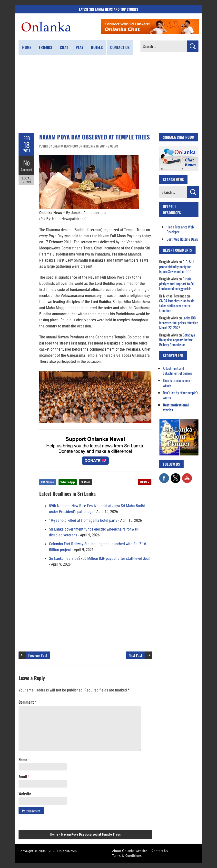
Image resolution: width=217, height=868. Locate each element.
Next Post (135, 655)
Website (25, 794)
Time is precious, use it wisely (178, 383)
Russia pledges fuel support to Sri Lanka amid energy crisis (177, 284)
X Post (86, 482)
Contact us (120, 47)
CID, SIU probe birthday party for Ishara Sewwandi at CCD (176, 266)
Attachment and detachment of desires (178, 371)
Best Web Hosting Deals (182, 239)
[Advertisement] (108, 94)
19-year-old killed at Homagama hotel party (83, 521)
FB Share (48, 482)
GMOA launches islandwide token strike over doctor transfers (177, 306)
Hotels (97, 47)
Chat (64, 47)
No (26, 162)
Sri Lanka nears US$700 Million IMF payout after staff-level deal (99, 559)
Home (27, 47)
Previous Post (38, 655)
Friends (45, 47)
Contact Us (160, 851)
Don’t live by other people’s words (181, 395)
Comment (27, 169)
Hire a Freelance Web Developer (180, 229)
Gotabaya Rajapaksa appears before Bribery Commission (177, 340)
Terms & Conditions (127, 856)
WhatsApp (68, 482)
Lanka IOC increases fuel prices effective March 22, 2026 (179, 323)
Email (24, 777)
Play (79, 47)
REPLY (145, 482)
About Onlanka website (130, 851)
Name (24, 759)
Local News (27, 180)
